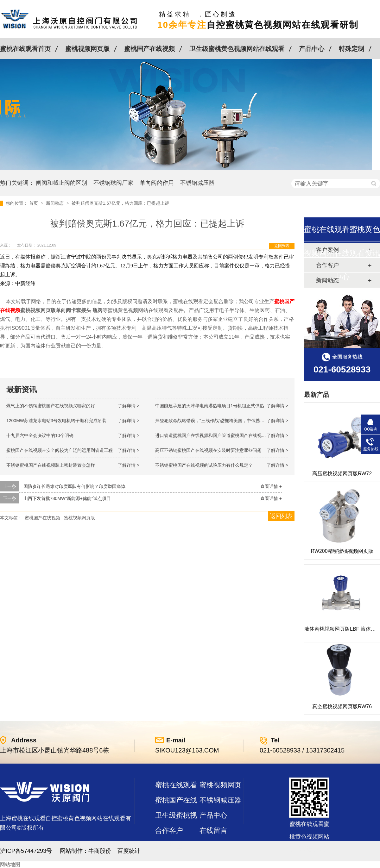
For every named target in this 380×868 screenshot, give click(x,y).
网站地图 (10, 864)
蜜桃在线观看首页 (25, 49)
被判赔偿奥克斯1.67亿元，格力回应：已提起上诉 (120, 203)
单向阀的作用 (157, 183)
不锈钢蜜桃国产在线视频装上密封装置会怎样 (51, 465)
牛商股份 (100, 851)
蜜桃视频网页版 (87, 49)
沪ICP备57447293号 (26, 851)
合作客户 (169, 831)
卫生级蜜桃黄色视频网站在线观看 (237, 49)
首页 (34, 203)
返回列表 (282, 246)
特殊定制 (351, 49)
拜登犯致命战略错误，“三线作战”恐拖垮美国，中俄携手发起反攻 (219, 421)
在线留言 (213, 831)
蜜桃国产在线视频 (149, 49)
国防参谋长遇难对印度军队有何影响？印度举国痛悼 (74, 486)
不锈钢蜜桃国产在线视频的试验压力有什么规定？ (204, 465)
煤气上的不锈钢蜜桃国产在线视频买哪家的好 (51, 406)
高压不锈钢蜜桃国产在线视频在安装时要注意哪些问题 (208, 450)
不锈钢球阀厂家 (113, 183)
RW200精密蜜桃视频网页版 (342, 551)
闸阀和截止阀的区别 (61, 183)
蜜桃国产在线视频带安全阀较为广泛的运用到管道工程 (60, 450)
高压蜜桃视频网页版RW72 (342, 474)
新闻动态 (55, 203)
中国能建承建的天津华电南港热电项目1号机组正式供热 (210, 406)
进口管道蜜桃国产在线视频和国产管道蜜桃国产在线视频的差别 (217, 435)
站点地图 (169, 846)
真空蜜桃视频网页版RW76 (342, 706)
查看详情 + (271, 486)
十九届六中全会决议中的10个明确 (40, 435)
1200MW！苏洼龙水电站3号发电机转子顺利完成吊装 (56, 421)
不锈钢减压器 (197, 183)
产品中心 (312, 49)
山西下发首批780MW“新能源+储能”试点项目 (67, 498)
